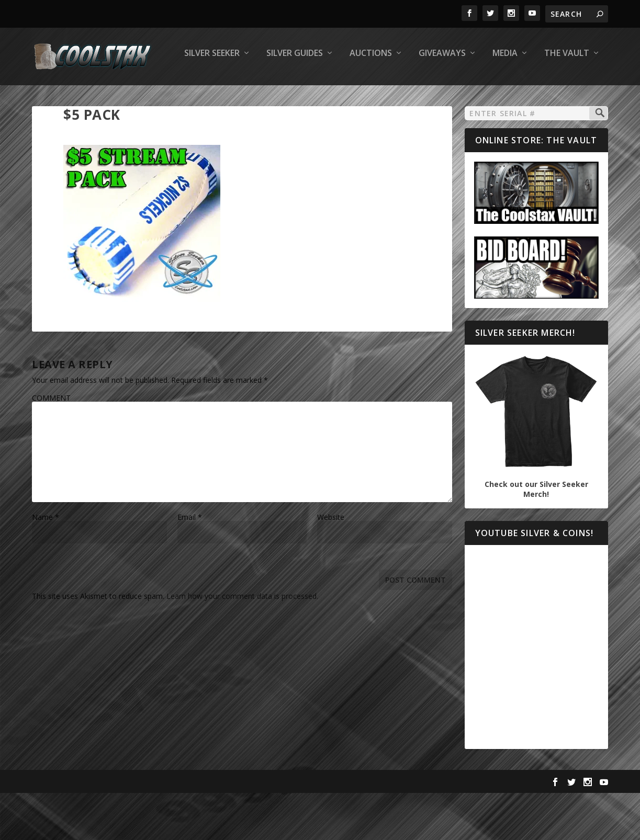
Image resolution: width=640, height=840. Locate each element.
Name (46, 561)
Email (190, 561)
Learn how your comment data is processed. (242, 640)
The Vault (422, 98)
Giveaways (298, 98)
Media (361, 98)
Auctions (226, 98)
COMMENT (51, 442)
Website (331, 561)
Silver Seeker (68, 98)
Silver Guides (150, 98)
